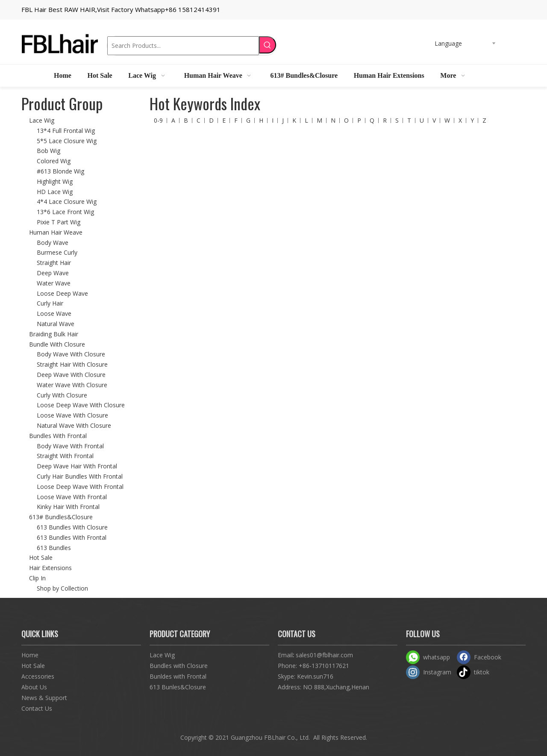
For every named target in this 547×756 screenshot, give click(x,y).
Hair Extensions (50, 568)
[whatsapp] (429, 657)
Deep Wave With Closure (71, 375)
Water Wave (54, 283)
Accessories (38, 676)
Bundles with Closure (179, 666)
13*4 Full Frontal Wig (66, 131)
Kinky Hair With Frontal (68, 507)
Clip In (37, 578)
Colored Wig (54, 161)
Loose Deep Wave (62, 293)
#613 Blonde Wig (60, 171)
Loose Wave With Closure (72, 415)
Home (30, 655)
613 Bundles (54, 548)
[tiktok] (480, 672)
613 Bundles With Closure (72, 527)
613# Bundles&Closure (61, 517)
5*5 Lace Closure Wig (67, 141)
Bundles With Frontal (58, 436)
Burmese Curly (57, 252)
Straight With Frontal (65, 456)
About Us (34, 687)
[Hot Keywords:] (268, 45)
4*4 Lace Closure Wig (67, 202)
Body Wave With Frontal (70, 446)
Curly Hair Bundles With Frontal (80, 476)
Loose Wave (54, 313)
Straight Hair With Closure (72, 364)
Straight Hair (54, 263)
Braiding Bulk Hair (54, 334)
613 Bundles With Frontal (72, 537)
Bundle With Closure (57, 344)
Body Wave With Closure (71, 354)
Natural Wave (56, 324)
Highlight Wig (55, 181)
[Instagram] (429, 672)
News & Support (44, 698)
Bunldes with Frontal (178, 676)
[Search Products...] (183, 46)
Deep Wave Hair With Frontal (77, 466)
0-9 (158, 120)
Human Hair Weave (56, 232)
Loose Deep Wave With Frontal (80, 487)
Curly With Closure (62, 395)
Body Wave (53, 243)
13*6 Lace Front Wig (65, 212)
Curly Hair (50, 303)
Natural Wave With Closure (74, 425)
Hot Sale (41, 557)
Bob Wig (49, 151)
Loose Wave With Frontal (72, 497)
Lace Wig (42, 120)
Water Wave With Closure (72, 385)
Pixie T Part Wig (59, 222)
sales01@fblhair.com (324, 655)
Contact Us (37, 708)
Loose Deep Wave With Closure (81, 405)
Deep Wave (53, 273)
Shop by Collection (62, 588)
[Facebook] (480, 657)
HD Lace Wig (55, 192)
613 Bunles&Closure (178, 687)
